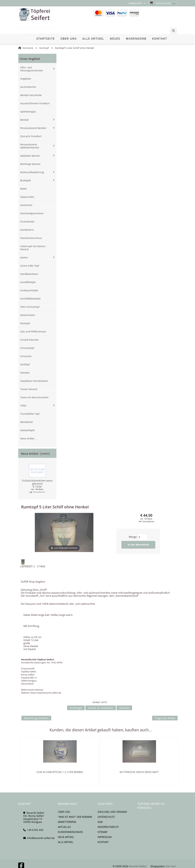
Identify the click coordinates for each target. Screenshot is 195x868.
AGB (100, 810)
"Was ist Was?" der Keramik (75, 805)
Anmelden (135, 3)
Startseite (28, 36)
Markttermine (67, 810)
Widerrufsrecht (108, 815)
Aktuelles (64, 815)
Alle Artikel (66, 830)
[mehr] (45, 442)
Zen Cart (171, 855)
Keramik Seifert (138, 855)
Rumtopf (44, 36)
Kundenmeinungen (70, 820)
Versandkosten (39, 480)
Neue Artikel (66, 825)
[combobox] (160, 15)
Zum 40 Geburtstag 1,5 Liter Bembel (60, 760)
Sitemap (103, 820)
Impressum (105, 825)
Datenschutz (106, 805)
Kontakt (103, 830)
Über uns (64, 800)
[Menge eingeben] (143, 526)
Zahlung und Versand (112, 800)
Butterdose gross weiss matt (139, 760)
